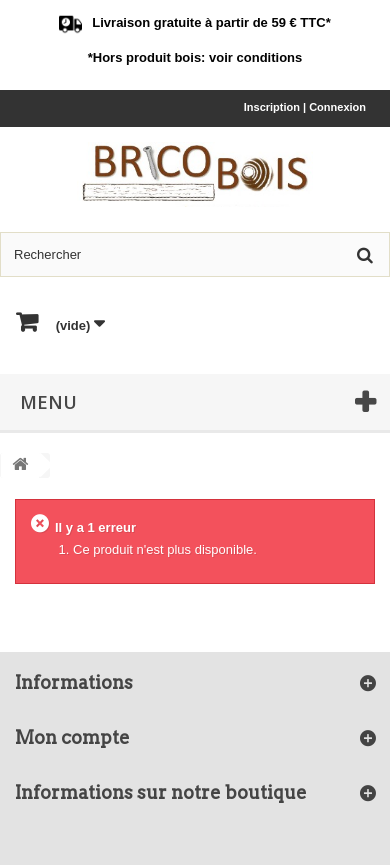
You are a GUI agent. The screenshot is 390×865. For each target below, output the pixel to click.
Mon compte (72, 737)
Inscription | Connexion (305, 107)
